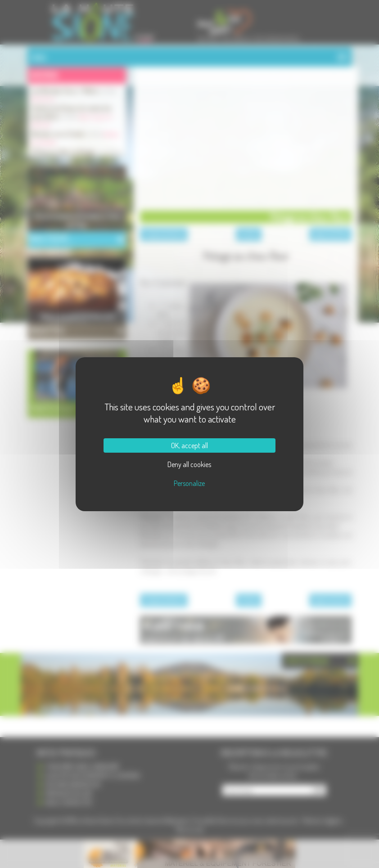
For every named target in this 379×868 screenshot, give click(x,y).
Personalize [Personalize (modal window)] (189, 483)
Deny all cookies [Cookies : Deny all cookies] (189, 464)
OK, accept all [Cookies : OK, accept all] (189, 445)
